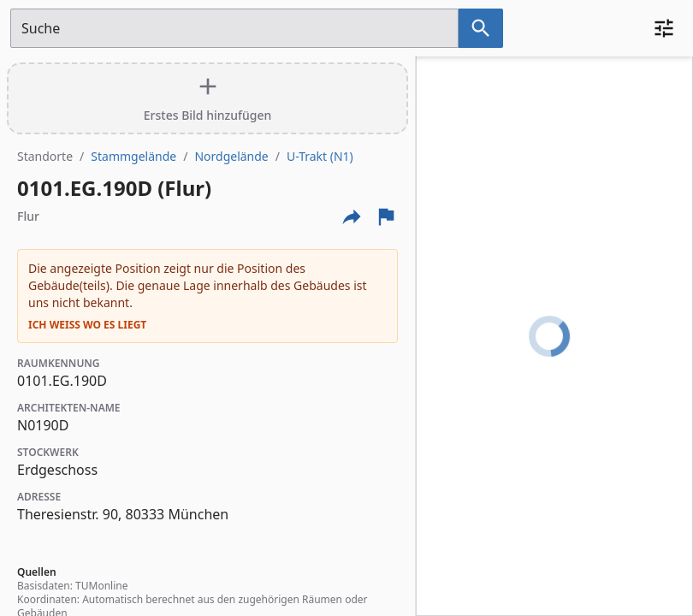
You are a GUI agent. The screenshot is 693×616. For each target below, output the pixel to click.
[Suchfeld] (234, 28)
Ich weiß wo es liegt (87, 325)
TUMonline (101, 586)
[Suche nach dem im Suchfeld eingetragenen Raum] (481, 28)
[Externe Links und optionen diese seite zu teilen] (352, 216)
